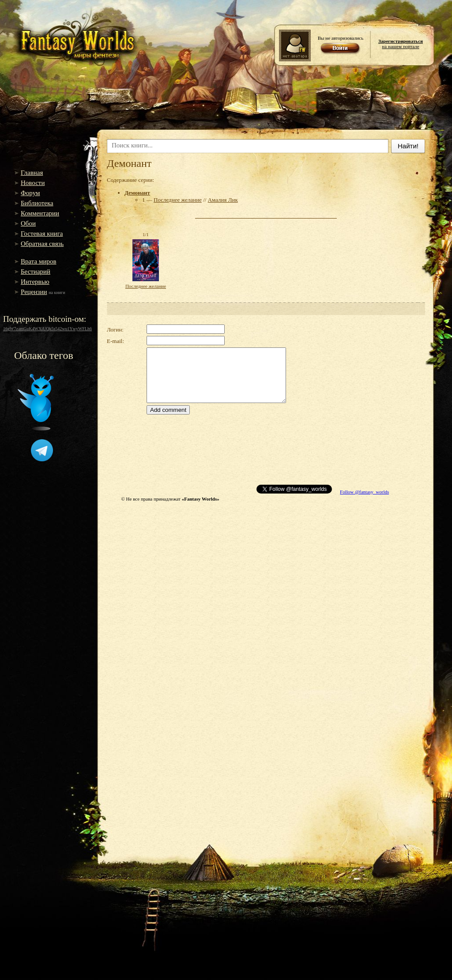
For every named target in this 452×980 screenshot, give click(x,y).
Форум (30, 193)
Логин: (115, 330)
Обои (28, 223)
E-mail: (115, 341)
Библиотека (37, 203)
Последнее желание (178, 200)
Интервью (35, 282)
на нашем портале (401, 44)
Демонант (137, 193)
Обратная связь (42, 244)
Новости (33, 183)
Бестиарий (36, 271)
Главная (32, 173)
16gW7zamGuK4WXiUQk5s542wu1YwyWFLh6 (47, 329)
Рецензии (34, 292)
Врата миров (39, 261)
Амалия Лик (223, 200)
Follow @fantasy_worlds (364, 492)
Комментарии (40, 213)
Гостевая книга (42, 234)
